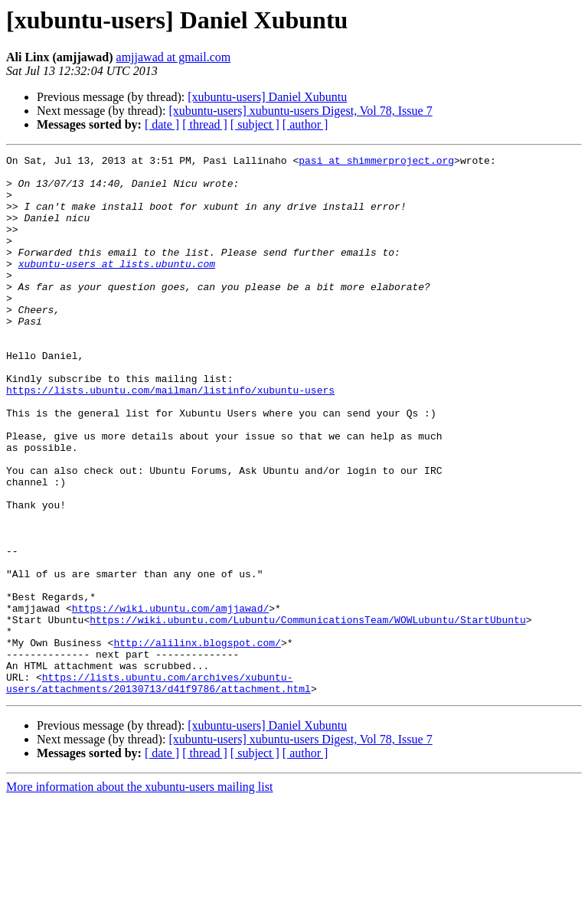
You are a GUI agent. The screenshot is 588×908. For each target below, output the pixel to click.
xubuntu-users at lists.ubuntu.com (117, 286)
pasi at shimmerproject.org (376, 162)
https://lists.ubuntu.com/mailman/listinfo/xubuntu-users (170, 438)
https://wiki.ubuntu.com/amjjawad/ (170, 700)
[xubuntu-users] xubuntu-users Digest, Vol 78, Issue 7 (300, 111)
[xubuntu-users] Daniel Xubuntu (267, 97)
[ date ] (162, 124)
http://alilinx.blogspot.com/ (197, 741)
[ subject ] (255, 124)
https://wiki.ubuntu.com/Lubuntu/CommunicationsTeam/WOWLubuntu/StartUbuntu (307, 714)
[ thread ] (205, 124)
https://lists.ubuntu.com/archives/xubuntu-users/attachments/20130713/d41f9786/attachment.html (158, 789)
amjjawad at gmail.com (174, 57)
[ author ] (305, 124)
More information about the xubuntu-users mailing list (139, 895)
